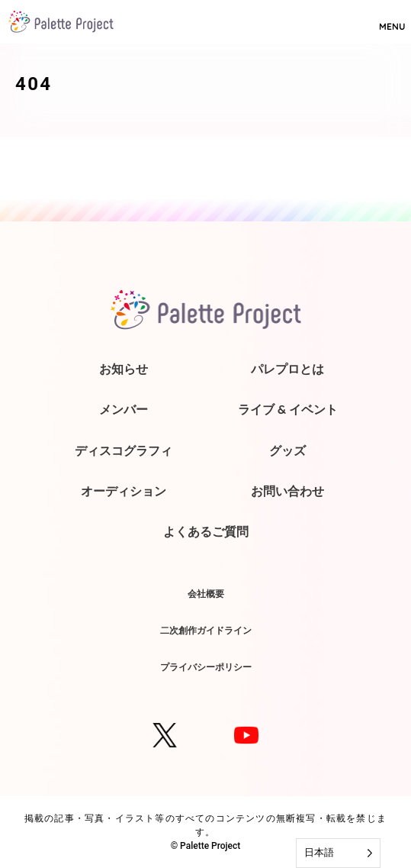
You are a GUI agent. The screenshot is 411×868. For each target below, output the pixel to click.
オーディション (124, 491)
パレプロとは (287, 369)
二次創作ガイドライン (206, 630)
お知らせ (124, 369)
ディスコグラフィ (124, 450)
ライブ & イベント (288, 409)
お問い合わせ (287, 491)
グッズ (287, 450)
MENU (392, 20)
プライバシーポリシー (206, 667)
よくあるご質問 (206, 531)
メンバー (124, 409)
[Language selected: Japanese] (338, 853)
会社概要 (206, 594)
